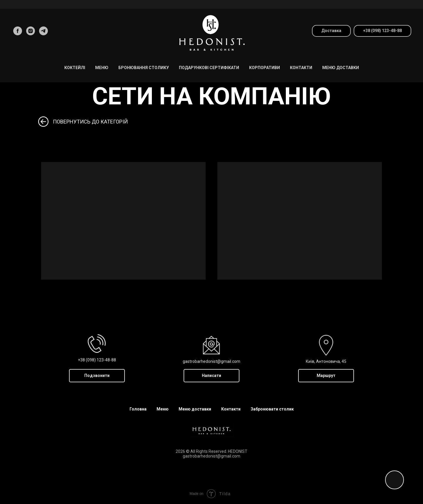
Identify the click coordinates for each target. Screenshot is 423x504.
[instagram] (31, 31)
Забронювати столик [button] (272, 409)
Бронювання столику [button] (144, 68)
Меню (163, 409)
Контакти (301, 68)
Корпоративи (265, 68)
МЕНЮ (102, 68)
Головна (138, 409)
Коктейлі (75, 68)
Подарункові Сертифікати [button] (209, 68)
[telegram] (43, 31)
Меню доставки (341, 68)
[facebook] (18, 31)
